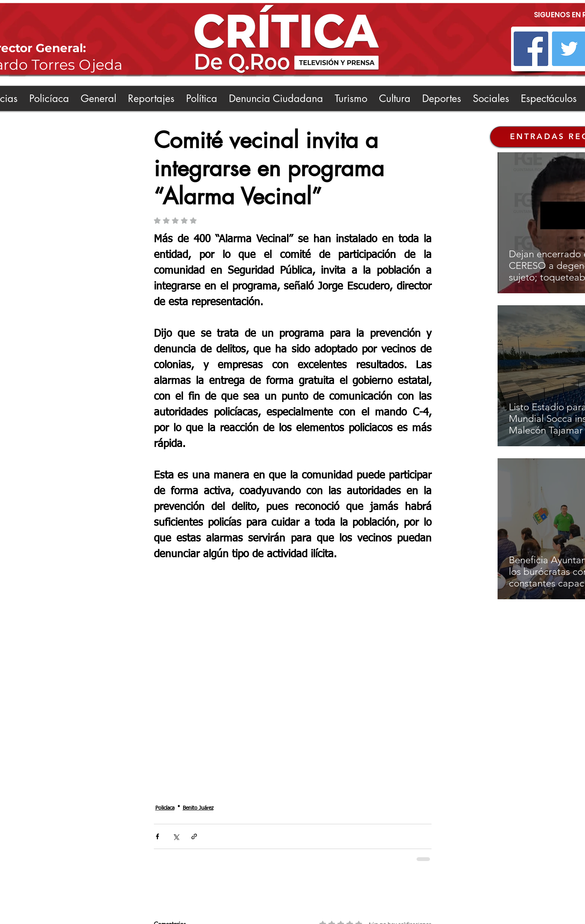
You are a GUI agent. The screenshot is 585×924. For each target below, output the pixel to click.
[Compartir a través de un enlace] (194, 836)
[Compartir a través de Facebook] (157, 836)
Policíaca (165, 808)
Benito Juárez (198, 808)
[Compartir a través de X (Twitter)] (176, 836)
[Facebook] (531, 49)
